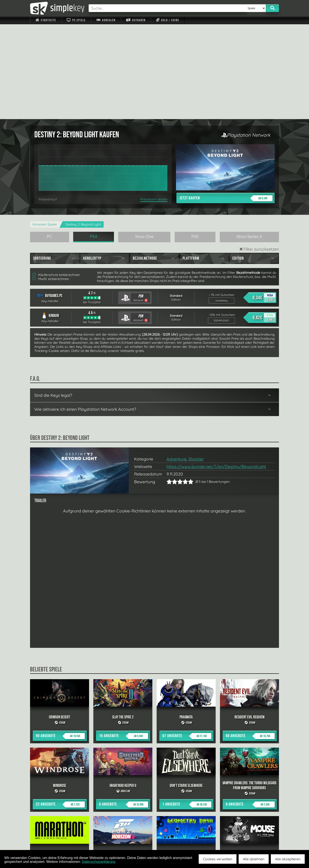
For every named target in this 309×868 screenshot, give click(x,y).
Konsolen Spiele (45, 130)
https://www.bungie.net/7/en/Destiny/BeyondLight (216, 372)
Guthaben (136, 20)
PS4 (94, 142)
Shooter (196, 364)
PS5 (195, 142)
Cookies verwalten (218, 859)
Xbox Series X (249, 142)
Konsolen (106, 20)
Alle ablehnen (254, 859)
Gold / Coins (168, 20)
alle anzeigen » (154, 793)
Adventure (176, 364)
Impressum (48, 840)
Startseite (46, 20)
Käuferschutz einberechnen (56, 180)
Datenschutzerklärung (99, 862)
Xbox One (144, 142)
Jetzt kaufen (226, 103)
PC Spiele (76, 20)
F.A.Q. (127, 840)
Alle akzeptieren (288, 859)
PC (49, 142)
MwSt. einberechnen (51, 184)
